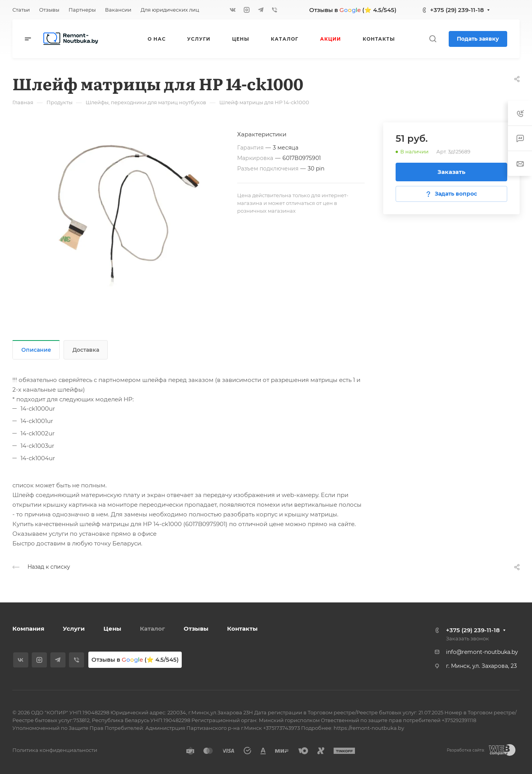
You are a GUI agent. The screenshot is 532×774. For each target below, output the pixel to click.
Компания (28, 629)
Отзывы (196, 629)
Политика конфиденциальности (55, 750)
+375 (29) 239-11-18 (457, 10)
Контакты (242, 629)
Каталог (152, 629)
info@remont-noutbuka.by (482, 652)
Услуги (74, 629)
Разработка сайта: (466, 750)
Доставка (86, 350)
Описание (36, 350)
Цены (112, 629)
